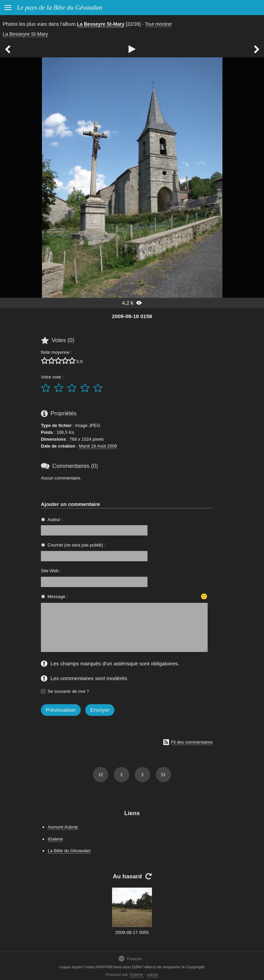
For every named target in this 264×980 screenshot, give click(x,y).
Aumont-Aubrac (63, 827)
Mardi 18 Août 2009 (98, 446)
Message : (58, 596)
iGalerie (55, 839)
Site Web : (51, 571)
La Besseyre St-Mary (101, 24)
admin (153, 975)
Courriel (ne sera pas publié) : (76, 545)
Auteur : (55, 520)
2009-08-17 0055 (132, 932)
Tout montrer (158, 24)
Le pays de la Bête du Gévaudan (59, 7)
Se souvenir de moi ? (68, 691)
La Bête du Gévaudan (69, 851)
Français (130, 959)
